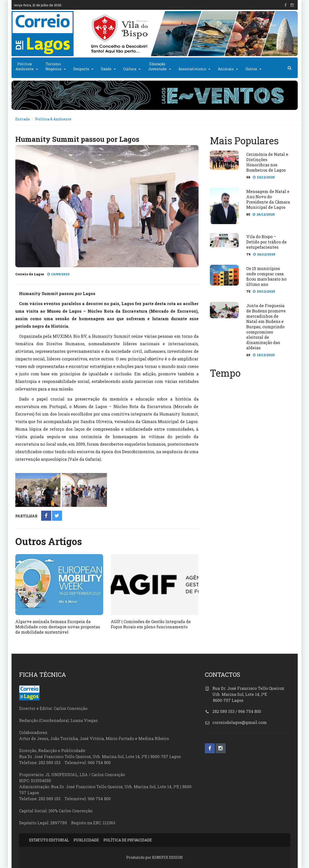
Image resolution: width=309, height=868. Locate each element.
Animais (226, 69)
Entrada (22, 119)
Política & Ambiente (53, 119)
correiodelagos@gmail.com (240, 722)
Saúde (106, 69)
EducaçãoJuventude (157, 66)
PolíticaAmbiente (25, 66)
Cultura (130, 69)
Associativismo (192, 69)
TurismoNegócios (53, 66)
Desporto (81, 69)
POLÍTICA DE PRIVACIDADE (128, 840)
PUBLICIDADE (86, 840)
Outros (251, 69)
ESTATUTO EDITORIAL (49, 840)
